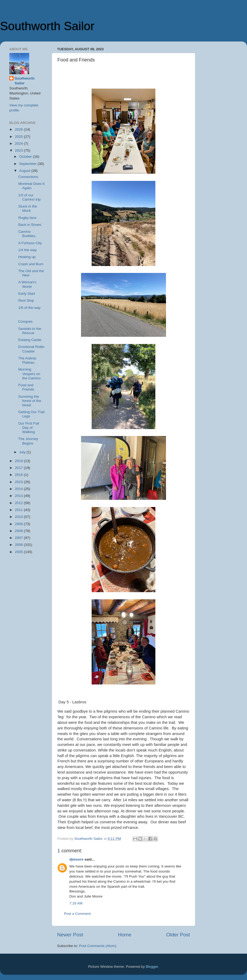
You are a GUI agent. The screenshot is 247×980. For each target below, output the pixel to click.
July (23, 452)
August (25, 171)
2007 (19, 538)
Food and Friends (26, 387)
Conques (25, 321)
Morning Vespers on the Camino (29, 374)
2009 (19, 524)
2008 (19, 531)
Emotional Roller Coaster (31, 349)
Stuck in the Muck (28, 208)
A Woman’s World (27, 284)
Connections (28, 177)
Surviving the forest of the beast (30, 401)
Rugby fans (27, 218)
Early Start (27, 294)
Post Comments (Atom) (98, 946)
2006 (19, 545)
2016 (19, 475)
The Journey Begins (28, 441)
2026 (19, 129)
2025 (19, 137)
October (26, 157)
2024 (19, 144)
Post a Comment (77, 914)
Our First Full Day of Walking (29, 428)
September (28, 164)
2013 (19, 496)
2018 (19, 461)
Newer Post (70, 935)
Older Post (178, 935)
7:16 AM (76, 903)
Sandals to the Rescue (30, 331)
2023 (19, 150)
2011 (19, 510)
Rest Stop (26, 300)
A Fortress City (30, 243)
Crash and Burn (31, 264)
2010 (19, 517)
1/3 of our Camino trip (29, 197)
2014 (19, 489)
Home (125, 935)
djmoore (76, 859)
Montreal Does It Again (31, 186)
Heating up (27, 257)
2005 (19, 552)
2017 (19, 468)
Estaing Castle (30, 340)
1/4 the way (27, 250)
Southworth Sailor (47, 26)
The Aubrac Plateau (27, 360)
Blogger (152, 967)
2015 (19, 482)
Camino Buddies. (27, 234)
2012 (19, 503)
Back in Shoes (30, 225)
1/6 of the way (29, 308)
